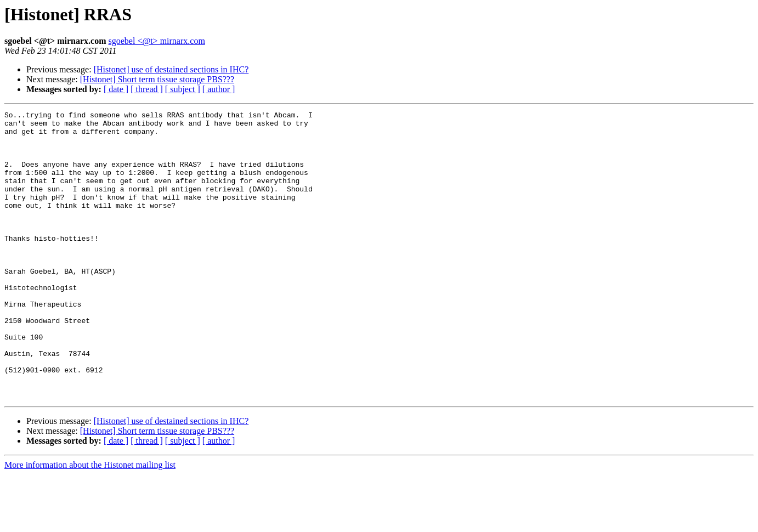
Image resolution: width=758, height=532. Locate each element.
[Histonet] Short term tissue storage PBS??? (157, 79)
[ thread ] (147, 89)
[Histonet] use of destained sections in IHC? (171, 69)
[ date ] (116, 89)
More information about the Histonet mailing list (90, 522)
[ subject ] (183, 89)
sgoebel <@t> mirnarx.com (157, 41)
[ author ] (219, 89)
